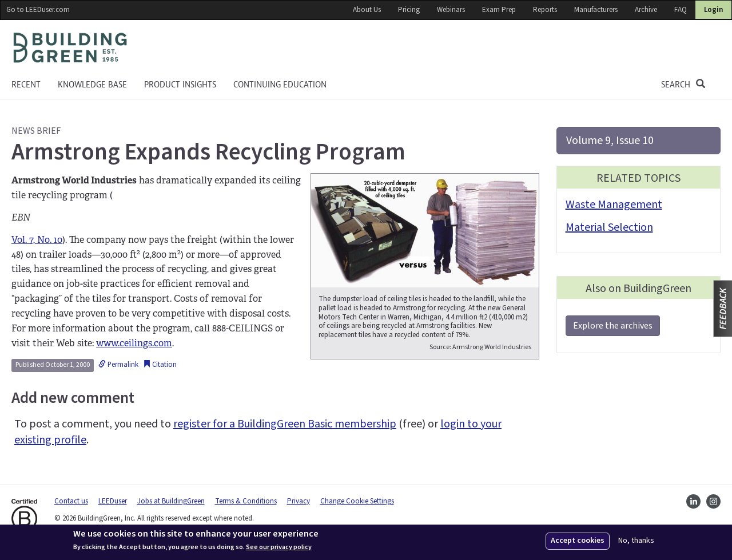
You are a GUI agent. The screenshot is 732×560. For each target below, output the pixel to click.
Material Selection (609, 227)
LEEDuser (113, 501)
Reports (545, 10)
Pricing (409, 10)
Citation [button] (160, 365)
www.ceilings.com (134, 343)
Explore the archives (613, 326)
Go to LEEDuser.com (38, 10)
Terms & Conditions (246, 501)
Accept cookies (578, 541)
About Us (367, 10)
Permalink (118, 365)
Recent (26, 85)
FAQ (681, 10)
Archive (646, 10)
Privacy (299, 501)
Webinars (451, 10)
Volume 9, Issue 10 (610, 141)
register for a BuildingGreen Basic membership (285, 424)
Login (713, 10)
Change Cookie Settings (357, 501)
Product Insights (180, 85)
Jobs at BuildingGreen (171, 501)
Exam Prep (499, 10)
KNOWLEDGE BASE (92, 85)
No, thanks (636, 541)
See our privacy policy (279, 547)
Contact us (71, 501)
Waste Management (614, 205)
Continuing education (280, 85)
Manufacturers (596, 10)
